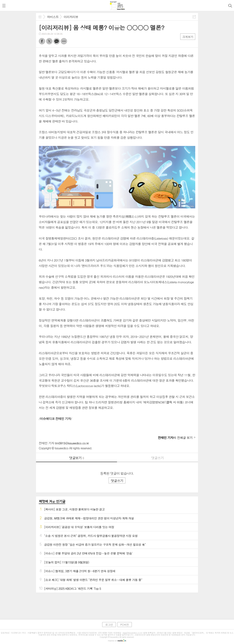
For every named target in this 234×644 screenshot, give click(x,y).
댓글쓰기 (158, 458)
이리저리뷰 (71, 17)
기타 (64, 41)
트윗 (49, 41)
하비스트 (53, 17)
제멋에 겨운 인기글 (52, 501)
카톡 (57, 41)
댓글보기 (77, 458)
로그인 (109, 625)
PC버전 (125, 625)
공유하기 (194, 17)
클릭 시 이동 (174, 402)
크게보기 (188, 37)
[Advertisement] (117, 605)
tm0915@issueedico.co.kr (72, 443)
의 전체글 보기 (175, 438)
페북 (42, 41)
